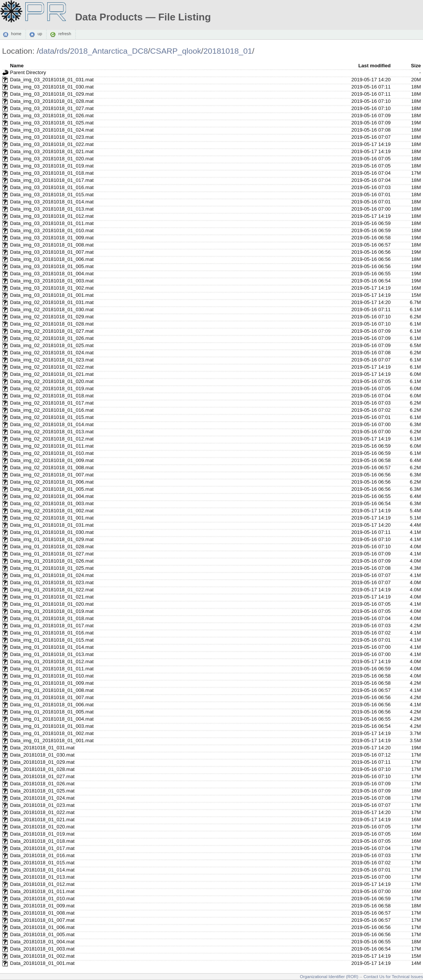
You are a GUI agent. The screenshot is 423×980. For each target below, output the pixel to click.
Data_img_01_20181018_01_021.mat (52, 597)
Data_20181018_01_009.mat (42, 906)
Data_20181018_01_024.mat (42, 798)
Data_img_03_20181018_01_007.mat (52, 252)
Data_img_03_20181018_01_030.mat (52, 87)
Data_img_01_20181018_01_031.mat (52, 525)
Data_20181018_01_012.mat (42, 884)
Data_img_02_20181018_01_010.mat (52, 453)
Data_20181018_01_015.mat (42, 863)
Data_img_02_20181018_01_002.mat (52, 511)
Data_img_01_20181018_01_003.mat (52, 726)
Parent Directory (28, 72)
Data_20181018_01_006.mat (42, 927)
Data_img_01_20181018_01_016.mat (52, 633)
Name (17, 66)
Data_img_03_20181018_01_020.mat (52, 159)
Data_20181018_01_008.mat (42, 913)
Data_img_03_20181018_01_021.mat (52, 151)
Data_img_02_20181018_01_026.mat (52, 338)
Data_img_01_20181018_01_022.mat (52, 590)
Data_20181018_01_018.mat (42, 841)
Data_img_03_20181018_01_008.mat (52, 245)
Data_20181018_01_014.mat (42, 870)
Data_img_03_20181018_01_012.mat (52, 216)
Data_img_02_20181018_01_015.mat (52, 417)
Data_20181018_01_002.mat (42, 956)
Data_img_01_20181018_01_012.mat (52, 661)
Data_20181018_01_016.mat (42, 855)
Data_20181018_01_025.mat (42, 791)
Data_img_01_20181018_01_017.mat (52, 626)
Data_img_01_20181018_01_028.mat (52, 547)
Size (416, 66)
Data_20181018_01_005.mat (42, 934)
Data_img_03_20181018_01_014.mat (52, 202)
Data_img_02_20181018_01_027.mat (52, 331)
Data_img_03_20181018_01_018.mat (52, 173)
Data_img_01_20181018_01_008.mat (52, 690)
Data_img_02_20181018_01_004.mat (52, 496)
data (47, 51)
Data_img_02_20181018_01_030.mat (52, 309)
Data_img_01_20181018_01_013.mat (52, 654)
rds (62, 51)
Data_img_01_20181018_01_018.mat (52, 618)
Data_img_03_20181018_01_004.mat (52, 274)
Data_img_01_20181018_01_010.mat (52, 676)
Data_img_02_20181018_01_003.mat (52, 503)
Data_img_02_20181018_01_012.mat (52, 439)
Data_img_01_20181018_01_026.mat (52, 561)
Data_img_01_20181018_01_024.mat (52, 575)
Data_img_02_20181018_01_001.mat (52, 518)
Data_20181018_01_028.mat (42, 769)
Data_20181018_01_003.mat (42, 949)
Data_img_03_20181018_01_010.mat (52, 230)
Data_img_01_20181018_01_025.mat (52, 568)
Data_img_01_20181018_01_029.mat (52, 539)
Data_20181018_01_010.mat (42, 899)
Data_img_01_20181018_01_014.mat (52, 647)
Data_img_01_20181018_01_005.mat (52, 712)
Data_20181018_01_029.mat (42, 762)
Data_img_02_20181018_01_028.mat (52, 324)
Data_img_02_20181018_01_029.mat (52, 317)
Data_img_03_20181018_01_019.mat (52, 166)
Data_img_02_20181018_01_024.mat (52, 353)
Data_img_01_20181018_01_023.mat (52, 582)
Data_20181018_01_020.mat (42, 827)
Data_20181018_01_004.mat (42, 942)
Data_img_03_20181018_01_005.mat (52, 266)
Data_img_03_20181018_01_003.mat (52, 281)
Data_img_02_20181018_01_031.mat (52, 302)
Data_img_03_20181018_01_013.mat (52, 209)
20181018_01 (228, 51)
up (40, 34)
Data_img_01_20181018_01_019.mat (52, 611)
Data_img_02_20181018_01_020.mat (52, 381)
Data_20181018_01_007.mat (42, 920)
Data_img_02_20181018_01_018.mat (52, 396)
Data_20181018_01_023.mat (42, 805)
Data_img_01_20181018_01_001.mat (52, 740)
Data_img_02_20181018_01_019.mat (52, 388)
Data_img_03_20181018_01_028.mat (52, 101)
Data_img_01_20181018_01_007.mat (52, 697)
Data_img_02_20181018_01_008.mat (52, 468)
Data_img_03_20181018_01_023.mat (52, 137)
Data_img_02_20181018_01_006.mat (52, 482)
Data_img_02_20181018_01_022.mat (52, 367)
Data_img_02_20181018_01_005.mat (52, 489)
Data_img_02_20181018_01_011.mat (52, 446)
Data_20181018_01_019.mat (42, 834)
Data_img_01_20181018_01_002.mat (52, 733)
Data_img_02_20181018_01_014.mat (52, 424)
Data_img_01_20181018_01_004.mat (52, 719)
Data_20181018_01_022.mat (42, 812)
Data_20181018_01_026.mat (42, 784)
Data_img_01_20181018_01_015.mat (52, 640)
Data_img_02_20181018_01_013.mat (52, 432)
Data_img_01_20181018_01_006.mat (52, 705)
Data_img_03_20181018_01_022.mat (52, 144)
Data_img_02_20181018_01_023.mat (52, 360)
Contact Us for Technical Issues (393, 977)
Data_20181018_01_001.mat (42, 963)
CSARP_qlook (176, 51)
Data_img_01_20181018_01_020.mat (52, 604)
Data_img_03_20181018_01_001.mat (52, 295)
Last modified (375, 66)
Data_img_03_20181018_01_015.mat (52, 195)
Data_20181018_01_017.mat (42, 848)
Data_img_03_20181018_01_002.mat (52, 288)
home (16, 34)
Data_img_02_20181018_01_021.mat (52, 374)
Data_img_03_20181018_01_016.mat (52, 187)
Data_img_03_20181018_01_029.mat (52, 94)
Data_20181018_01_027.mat (42, 776)
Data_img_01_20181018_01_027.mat (52, 554)
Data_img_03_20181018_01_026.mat (52, 116)
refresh (65, 34)
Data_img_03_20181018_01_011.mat (52, 223)
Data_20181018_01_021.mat (42, 820)
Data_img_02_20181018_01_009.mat (52, 460)
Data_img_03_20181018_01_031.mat (52, 80)
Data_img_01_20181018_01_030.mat (52, 532)
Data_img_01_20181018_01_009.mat (52, 683)
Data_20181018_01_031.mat (42, 748)
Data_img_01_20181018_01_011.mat (52, 669)
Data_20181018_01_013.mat (42, 877)
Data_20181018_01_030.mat (42, 755)
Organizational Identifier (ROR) (329, 977)
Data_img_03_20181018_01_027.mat (52, 108)
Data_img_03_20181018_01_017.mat (52, 180)
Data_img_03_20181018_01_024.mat (52, 130)
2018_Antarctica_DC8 (109, 51)
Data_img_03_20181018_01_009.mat (52, 238)
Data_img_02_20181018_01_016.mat (52, 410)
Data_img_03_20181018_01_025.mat (52, 123)
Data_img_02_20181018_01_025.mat (52, 345)
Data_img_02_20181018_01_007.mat (52, 475)
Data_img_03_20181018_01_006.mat (52, 259)
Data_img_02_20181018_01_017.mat (52, 403)
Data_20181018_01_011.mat (42, 891)
